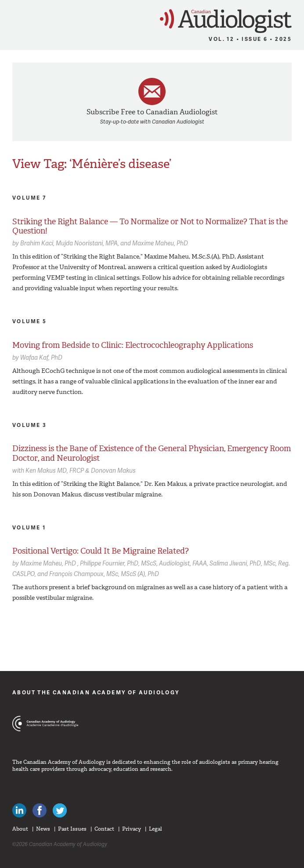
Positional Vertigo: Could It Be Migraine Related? (101, 551)
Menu (11, 18)
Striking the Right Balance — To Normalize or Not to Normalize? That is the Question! (150, 226)
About (20, 829)
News (43, 829)
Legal (156, 829)
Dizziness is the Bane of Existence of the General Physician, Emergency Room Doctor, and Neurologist (152, 453)
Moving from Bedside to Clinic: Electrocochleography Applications (133, 345)
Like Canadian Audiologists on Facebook (40, 810)
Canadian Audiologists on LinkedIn (19, 810)
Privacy (132, 829)
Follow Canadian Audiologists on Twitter (60, 810)
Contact (104, 829)
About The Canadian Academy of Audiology (96, 692)
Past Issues (72, 829)
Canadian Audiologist (226, 21)
